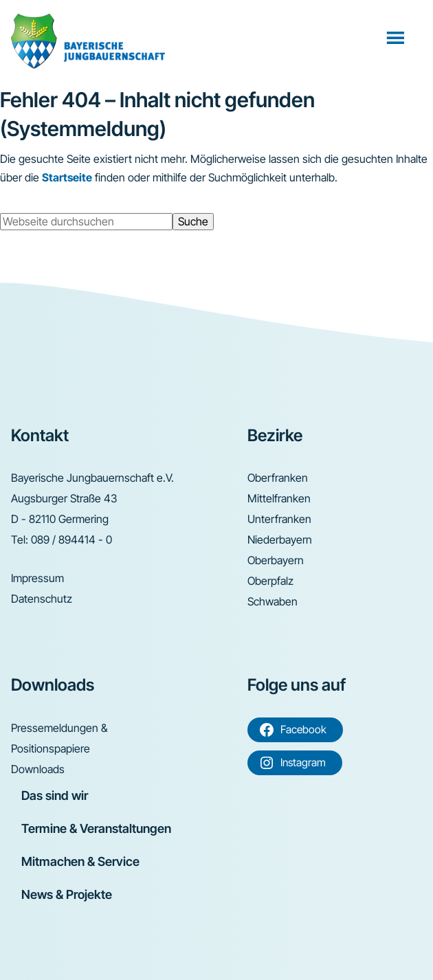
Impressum (37, 578)
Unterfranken (279, 519)
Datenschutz (42, 599)
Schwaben (273, 601)
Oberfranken (278, 478)
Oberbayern (276, 560)
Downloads (38, 769)
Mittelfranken (279, 498)
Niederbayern (280, 539)
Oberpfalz (270, 581)
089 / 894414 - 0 (71, 539)
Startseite (67, 177)
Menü (397, 37)
